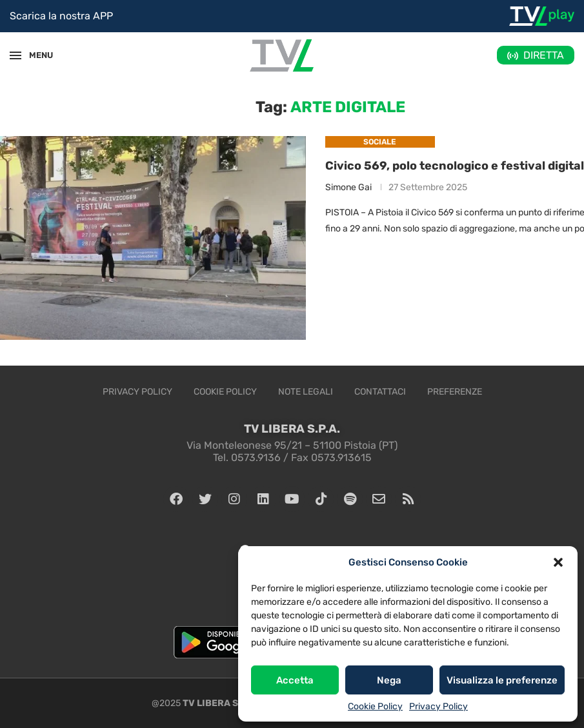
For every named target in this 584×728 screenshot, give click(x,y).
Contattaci (380, 392)
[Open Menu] (15, 55)
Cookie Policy (375, 706)
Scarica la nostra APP (61, 16)
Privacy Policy (438, 706)
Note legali (306, 392)
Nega (389, 680)
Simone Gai (348, 187)
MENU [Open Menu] (35, 55)
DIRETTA (544, 55)
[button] (558, 562)
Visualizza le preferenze (502, 680)
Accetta (295, 680)
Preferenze (455, 392)
